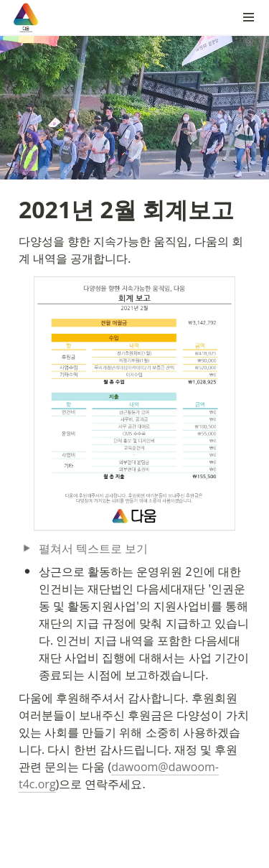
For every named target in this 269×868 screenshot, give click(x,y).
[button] (249, 17)
